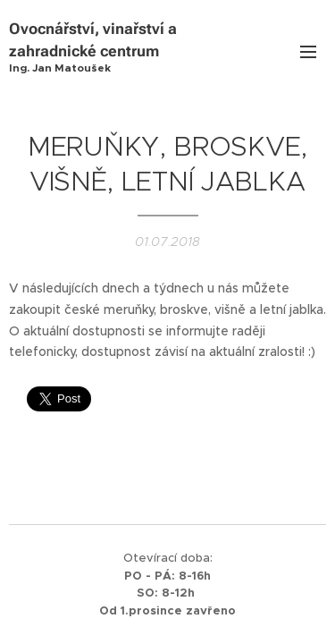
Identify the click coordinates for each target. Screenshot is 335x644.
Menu (308, 52)
